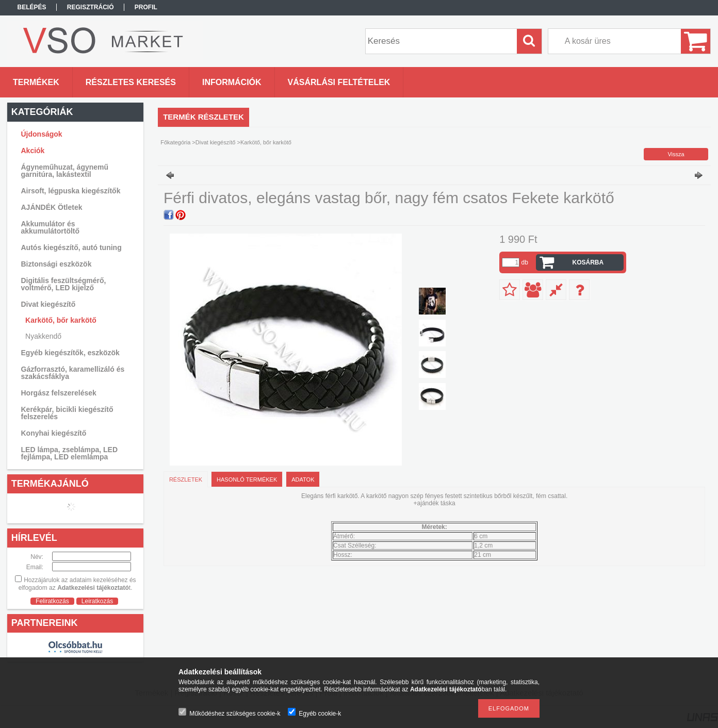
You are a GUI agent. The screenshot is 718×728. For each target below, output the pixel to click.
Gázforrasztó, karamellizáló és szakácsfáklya (73, 373)
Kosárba (588, 262)
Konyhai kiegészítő (54, 433)
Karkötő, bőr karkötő (61, 320)
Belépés (32, 7)
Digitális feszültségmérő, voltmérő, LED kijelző (64, 284)
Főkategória (175, 142)
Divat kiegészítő (216, 142)
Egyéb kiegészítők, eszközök (70, 353)
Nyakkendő (43, 336)
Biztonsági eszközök (56, 264)
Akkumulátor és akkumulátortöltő (51, 227)
